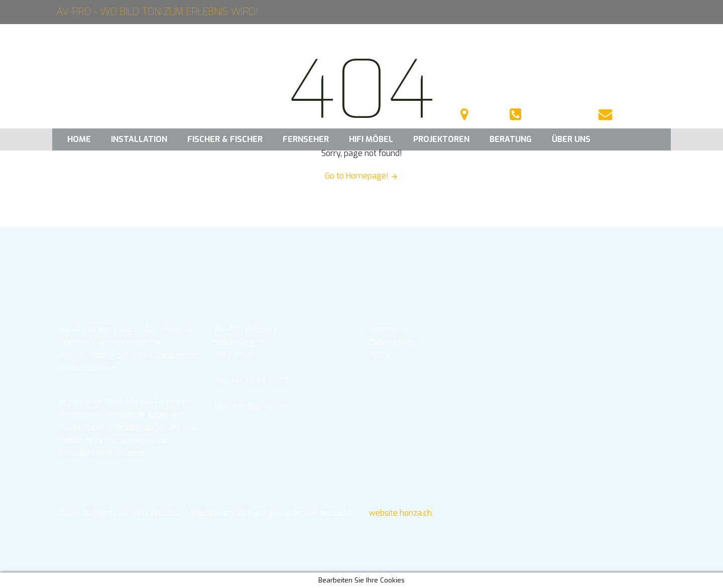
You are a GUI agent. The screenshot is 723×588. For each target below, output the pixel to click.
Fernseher (306, 139)
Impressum (390, 329)
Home (79, 139)
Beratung (511, 139)
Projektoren (441, 139)
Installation (139, 139)
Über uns (571, 139)
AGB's (379, 355)
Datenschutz (392, 342)
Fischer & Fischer (225, 139)
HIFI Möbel (371, 139)
